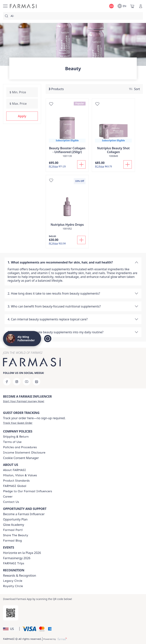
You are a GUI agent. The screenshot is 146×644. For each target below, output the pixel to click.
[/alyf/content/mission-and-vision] (20, 475)
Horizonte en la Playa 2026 (22, 553)
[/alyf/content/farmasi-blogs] (12, 541)
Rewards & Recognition (20, 576)
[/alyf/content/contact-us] (11, 502)
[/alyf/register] (24, 401)
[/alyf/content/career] (8, 497)
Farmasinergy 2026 (17, 558)
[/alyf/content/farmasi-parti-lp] (13, 530)
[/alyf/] (23, 6)
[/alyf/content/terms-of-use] (12, 442)
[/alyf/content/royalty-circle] (13, 586)
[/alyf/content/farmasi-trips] (14, 563)
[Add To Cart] (81, 164)
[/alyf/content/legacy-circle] (13, 581)
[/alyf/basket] (132, 6)
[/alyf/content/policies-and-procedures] (20, 447)
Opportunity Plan (15, 519)
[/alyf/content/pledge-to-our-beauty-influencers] (28, 491)
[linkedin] (36, 382)
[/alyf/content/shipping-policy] (16, 437)
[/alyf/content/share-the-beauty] (16, 535)
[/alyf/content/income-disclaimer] (24, 453)
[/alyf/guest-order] (18, 423)
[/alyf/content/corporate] (15, 486)
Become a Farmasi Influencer (24, 514)
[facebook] (7, 382)
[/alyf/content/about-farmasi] (14, 470)
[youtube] (27, 382)
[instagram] (17, 382)
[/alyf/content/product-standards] (16, 481)
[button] (22, 116)
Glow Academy (14, 525)
